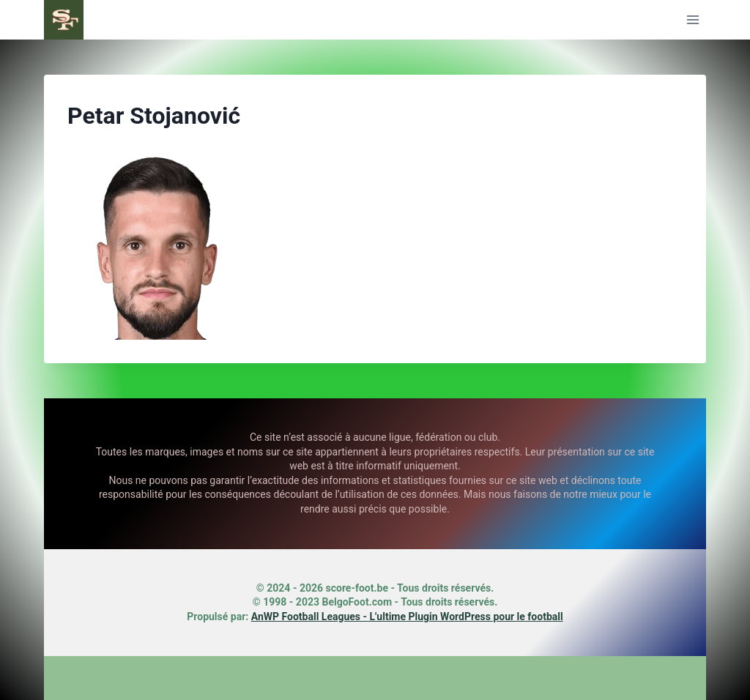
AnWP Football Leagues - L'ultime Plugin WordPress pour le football (407, 617)
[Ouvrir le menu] (693, 19)
